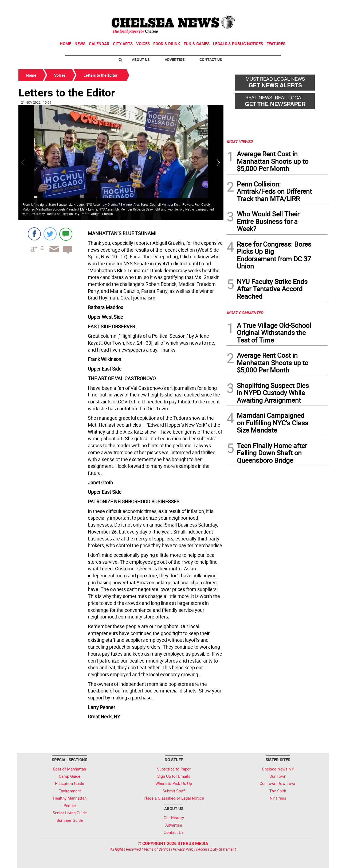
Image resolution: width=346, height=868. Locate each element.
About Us (141, 59)
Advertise (175, 59)
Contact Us (211, 59)
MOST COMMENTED (245, 313)
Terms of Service (157, 849)
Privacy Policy (184, 849)
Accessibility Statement (217, 849)
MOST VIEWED (240, 141)
